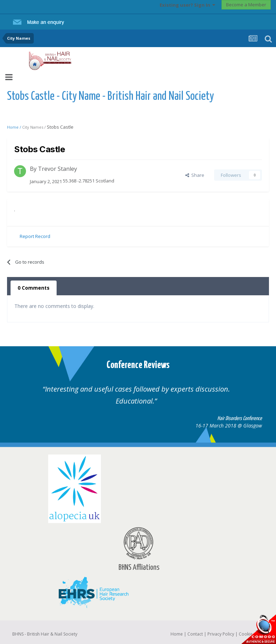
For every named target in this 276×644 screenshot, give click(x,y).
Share (195, 175)
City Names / (34, 127)
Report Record (35, 236)
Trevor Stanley (57, 169)
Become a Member (246, 5)
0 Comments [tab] (34, 288)
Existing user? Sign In (187, 5)
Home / (15, 127)
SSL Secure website (258, 629)
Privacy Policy (221, 634)
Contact (195, 634)
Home (177, 634)
